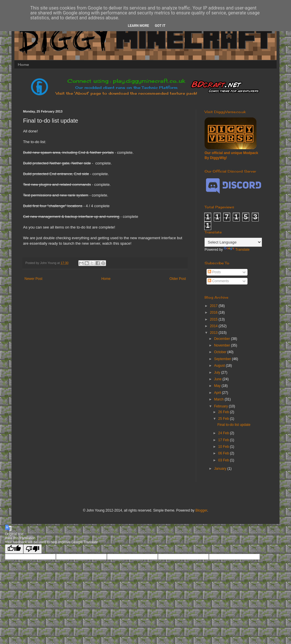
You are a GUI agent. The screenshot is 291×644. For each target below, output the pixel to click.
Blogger (201, 510)
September (223, 359)
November (223, 345)
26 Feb (224, 412)
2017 (214, 306)
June (218, 379)
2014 (214, 326)
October (221, 352)
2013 (214, 333)
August (220, 366)
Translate (237, 250)
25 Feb (224, 419)
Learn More (139, 26)
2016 (214, 312)
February (221, 406)
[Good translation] (14, 549)
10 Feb (224, 447)
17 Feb (224, 440)
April (218, 393)
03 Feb (224, 460)
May (218, 386)
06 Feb (224, 453)
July (218, 372)
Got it (160, 26)
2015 (214, 319)
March (219, 399)
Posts (214, 272)
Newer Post (33, 279)
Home (23, 64)
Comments (218, 281)
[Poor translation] (33, 549)
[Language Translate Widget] (233, 242)
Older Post (178, 279)
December (223, 339)
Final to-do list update (234, 425)
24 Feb (224, 433)
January (221, 469)
